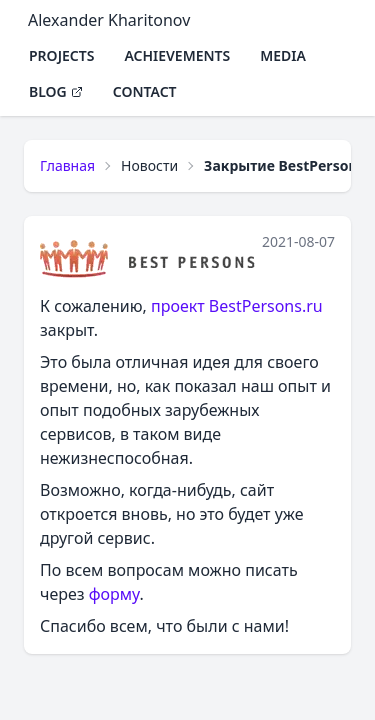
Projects (61, 55)
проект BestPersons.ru (237, 306)
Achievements (177, 55)
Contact (145, 91)
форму (114, 594)
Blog (56, 91)
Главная (67, 165)
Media (283, 55)
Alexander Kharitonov (109, 20)
